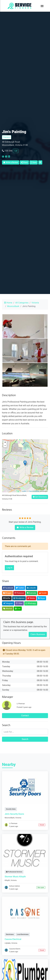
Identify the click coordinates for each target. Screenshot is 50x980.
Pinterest (19, 593)
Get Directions (40, 497)
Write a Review (11, 162)
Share (24, 162)
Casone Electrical (13, 939)
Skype (41, 598)
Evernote (32, 593)
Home (8, 303)
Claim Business (38, 634)
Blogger (7, 593)
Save (34, 162)
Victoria (35, 303)
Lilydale (8, 943)
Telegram (8, 603)
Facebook (8, 588)
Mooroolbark (13, 306)
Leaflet (24, 491)
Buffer (7, 598)
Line (18, 609)
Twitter (20, 588)
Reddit (43, 593)
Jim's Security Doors (14, 814)
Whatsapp (31, 603)
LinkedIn (31, 588)
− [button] (5, 446)
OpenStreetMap (34, 491)
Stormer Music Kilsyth (15, 877)
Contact (25, 716)
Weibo (31, 598)
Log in (9, 568)
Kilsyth (7, 880)
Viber (19, 603)
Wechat (8, 609)
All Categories (22, 303)
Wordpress (19, 598)
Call (16, 151)
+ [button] (5, 442)
